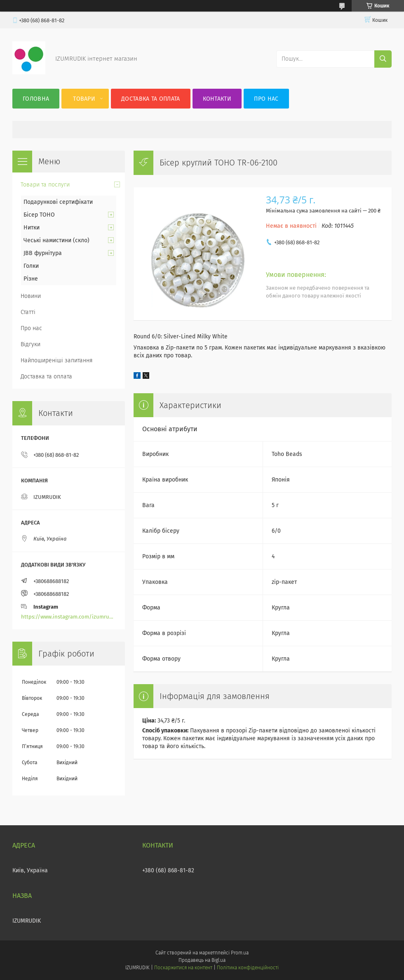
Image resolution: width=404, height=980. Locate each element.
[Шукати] (383, 59)
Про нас (266, 99)
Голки (31, 266)
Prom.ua (240, 953)
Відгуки (31, 344)
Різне (31, 279)
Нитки (32, 228)
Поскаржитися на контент (183, 968)
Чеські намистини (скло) (56, 240)
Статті (28, 312)
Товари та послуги (45, 185)
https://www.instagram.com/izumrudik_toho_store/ (69, 617)
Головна (36, 99)
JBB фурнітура (43, 253)
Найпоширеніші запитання (57, 360)
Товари (84, 99)
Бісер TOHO (39, 215)
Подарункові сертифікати (58, 202)
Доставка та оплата (150, 99)
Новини (31, 296)
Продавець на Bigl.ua (202, 960)
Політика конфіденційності (248, 968)
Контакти (217, 99)
